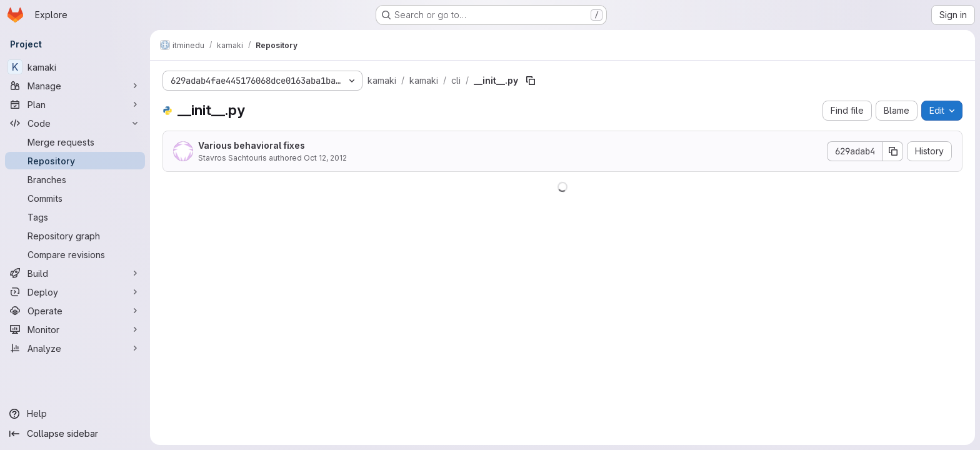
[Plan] (75, 104)
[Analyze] (75, 348)
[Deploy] (75, 292)
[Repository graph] (75, 236)
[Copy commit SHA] (893, 151)
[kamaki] (75, 67)
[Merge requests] (75, 142)
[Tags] (75, 217)
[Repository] (75, 161)
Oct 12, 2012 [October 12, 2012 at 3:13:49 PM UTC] (325, 158)
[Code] (75, 123)
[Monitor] (75, 329)
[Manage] (75, 86)
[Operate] (75, 311)
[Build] (75, 273)
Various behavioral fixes (252, 145)
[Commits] (75, 198)
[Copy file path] (531, 81)
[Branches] (75, 179)
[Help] (75, 414)
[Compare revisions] (75, 254)
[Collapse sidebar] (75, 434)
